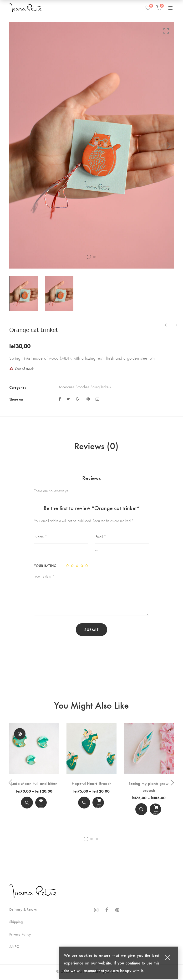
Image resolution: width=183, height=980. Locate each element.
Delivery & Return (23, 912)
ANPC (14, 949)
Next (169, 146)
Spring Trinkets (101, 387)
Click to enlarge (166, 31)
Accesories (66, 387)
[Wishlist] (148, 8)
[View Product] (41, 805)
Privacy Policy (20, 937)
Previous (10, 785)
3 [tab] (97, 841)
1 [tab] (86, 841)
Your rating (45, 568)
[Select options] (98, 805)
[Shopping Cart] (159, 8)
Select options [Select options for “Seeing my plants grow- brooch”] (155, 813)
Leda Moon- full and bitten (34, 786)
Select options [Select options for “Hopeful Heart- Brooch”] (98, 806)
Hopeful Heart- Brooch (92, 786)
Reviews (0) (96, 447)
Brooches (82, 387)
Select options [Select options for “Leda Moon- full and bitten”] (41, 806)
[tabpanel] (34, 770)
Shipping (16, 924)
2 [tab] (91, 841)
